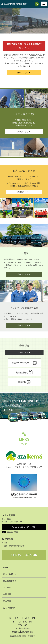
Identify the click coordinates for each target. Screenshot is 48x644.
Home (6, 567)
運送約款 (24, 382)
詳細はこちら (24, 73)
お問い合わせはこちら (24, 555)
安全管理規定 (24, 372)
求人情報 (7, 601)
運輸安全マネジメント (24, 363)
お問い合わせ (9, 608)
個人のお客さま (10, 581)
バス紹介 (7, 587)
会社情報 (7, 594)
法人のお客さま (10, 574)
